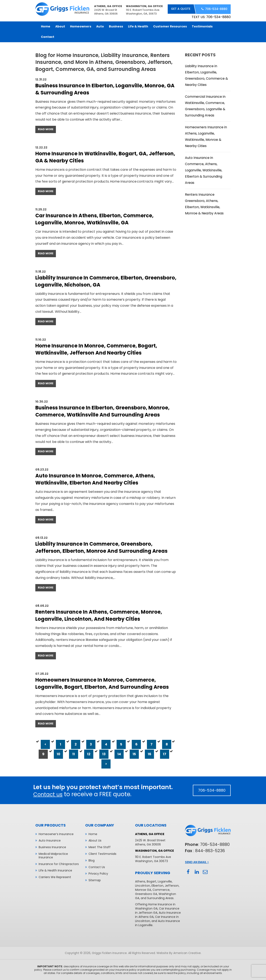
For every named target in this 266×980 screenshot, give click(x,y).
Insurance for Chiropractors (59, 864)
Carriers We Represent (55, 877)
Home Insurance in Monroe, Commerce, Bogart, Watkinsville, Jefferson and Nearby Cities (96, 349)
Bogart (151, 881)
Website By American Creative (179, 953)
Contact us (49, 794)
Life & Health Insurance (55, 870)
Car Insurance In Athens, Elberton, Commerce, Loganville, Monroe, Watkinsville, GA (94, 219)
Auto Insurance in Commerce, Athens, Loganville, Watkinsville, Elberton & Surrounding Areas (204, 170)
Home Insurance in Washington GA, (155, 906)
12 (89, 754)
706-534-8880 (216, 9)
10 (58, 754)
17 (165, 754)
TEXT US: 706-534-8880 (211, 17)
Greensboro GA (146, 893)
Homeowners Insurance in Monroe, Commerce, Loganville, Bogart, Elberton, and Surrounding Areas (102, 683)
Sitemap (95, 880)
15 (134, 754)
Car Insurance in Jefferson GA (157, 910)
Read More (46, 129)
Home (93, 834)
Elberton (157, 885)
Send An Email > (197, 862)
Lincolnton (143, 885)
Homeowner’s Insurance (56, 834)
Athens (140, 881)
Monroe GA (143, 889)
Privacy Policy (98, 873)
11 (74, 754)
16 (150, 754)
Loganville (165, 881)
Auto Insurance (50, 840)
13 (104, 754)
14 (119, 754)
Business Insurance (52, 847)
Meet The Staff (100, 847)
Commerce (161, 889)
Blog (92, 860)
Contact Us (97, 867)
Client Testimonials (102, 853)
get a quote (180, 9)
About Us (95, 840)
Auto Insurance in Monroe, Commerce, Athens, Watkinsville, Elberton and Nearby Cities (95, 479)
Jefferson (172, 885)
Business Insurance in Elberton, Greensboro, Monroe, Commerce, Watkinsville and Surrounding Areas (102, 411)
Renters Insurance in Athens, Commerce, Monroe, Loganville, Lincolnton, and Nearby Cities (99, 615)
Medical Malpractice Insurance (53, 855)
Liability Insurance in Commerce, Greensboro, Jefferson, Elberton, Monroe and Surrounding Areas (101, 547)
